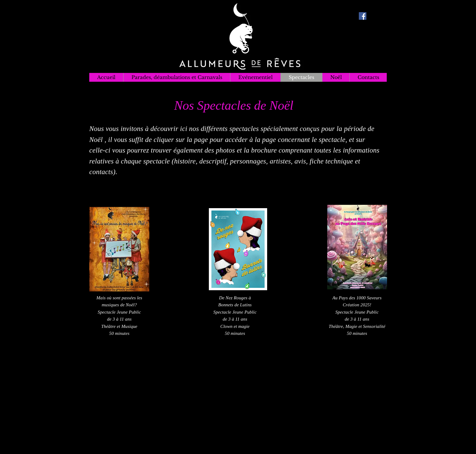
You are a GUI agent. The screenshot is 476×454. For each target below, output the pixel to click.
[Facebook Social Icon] (363, 16)
